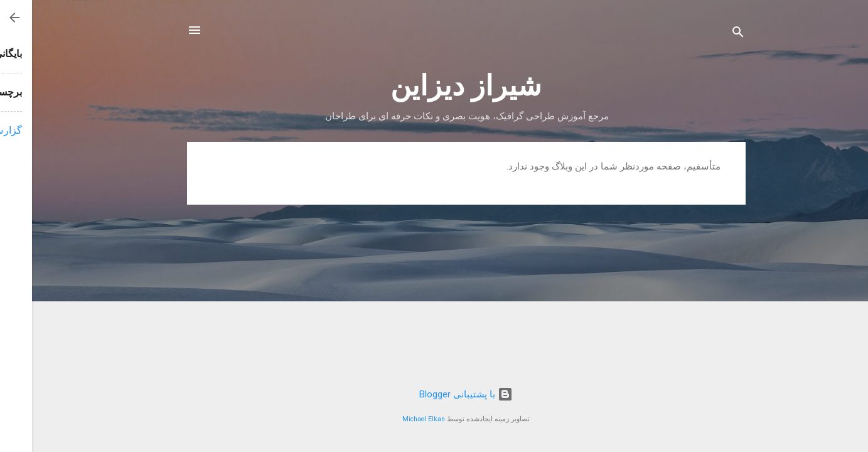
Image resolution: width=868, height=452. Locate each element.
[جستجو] (706, 34)
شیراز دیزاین (434, 86)
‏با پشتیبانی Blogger (434, 394)
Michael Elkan (392, 419)
